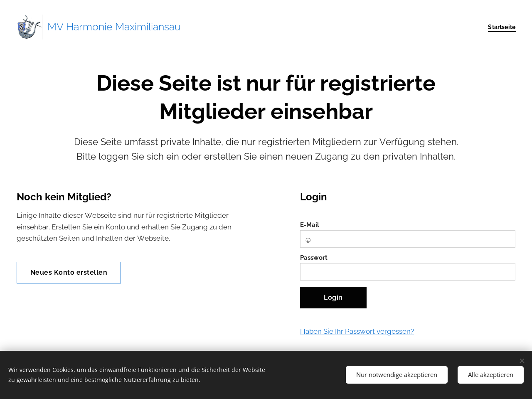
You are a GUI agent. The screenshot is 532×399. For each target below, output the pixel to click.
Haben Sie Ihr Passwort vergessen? (357, 331)
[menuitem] (500, 27)
